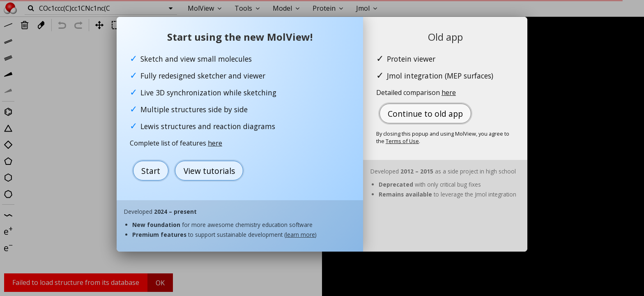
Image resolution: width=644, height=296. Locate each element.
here (215, 143)
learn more (300, 235)
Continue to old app (425, 114)
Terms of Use (402, 141)
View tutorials (209, 171)
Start (151, 171)
